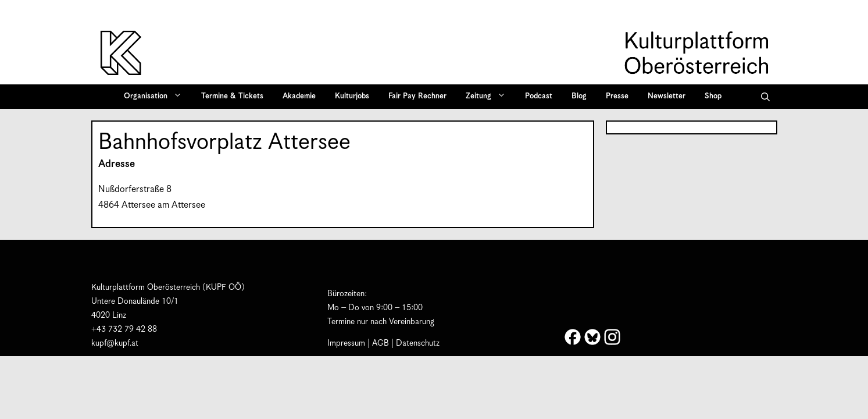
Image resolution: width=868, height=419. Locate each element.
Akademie (299, 96)
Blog (579, 96)
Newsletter (667, 96)
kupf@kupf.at (115, 343)
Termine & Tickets (232, 96)
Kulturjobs (352, 96)
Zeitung (490, 97)
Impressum (346, 343)
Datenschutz (418, 343)
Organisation (157, 97)
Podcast (539, 96)
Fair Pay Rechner (417, 96)
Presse (617, 96)
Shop (713, 96)
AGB (381, 343)
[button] (765, 97)
